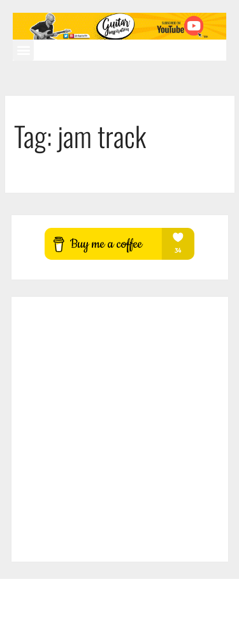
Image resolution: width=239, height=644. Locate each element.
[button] (23, 50)
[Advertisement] (119, 429)
